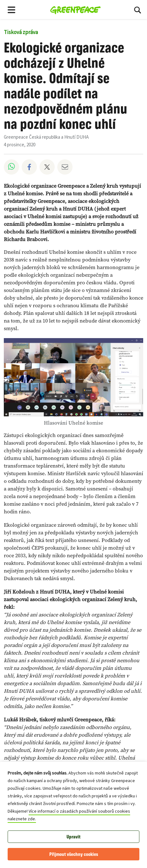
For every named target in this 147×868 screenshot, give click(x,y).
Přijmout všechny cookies (74, 854)
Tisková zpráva (21, 32)
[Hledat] (137, 10)
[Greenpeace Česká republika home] (76, 10)
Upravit (73, 837)
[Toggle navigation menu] (11, 10)
